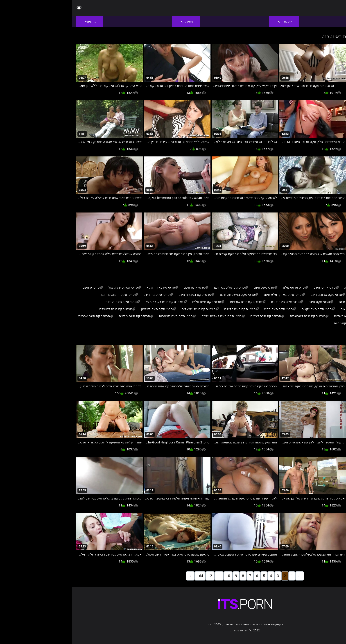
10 (156, 576)
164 (128, 576)
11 (147, 576)
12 (138, 576)
